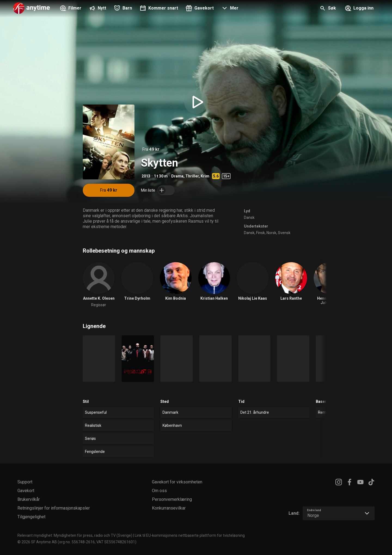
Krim (205, 176)
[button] (229, 9)
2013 (146, 176)
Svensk (284, 233)
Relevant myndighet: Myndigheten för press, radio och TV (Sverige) (75, 535)
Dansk (249, 217)
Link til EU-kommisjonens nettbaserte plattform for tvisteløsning (190, 535)
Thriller (192, 176)
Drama (177, 176)
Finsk (261, 233)
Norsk (271, 233)
